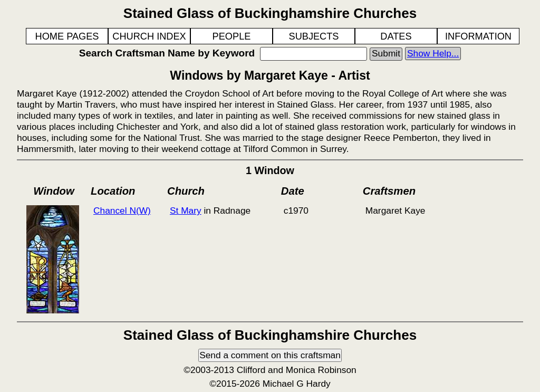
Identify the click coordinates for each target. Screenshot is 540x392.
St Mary (186, 211)
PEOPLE (232, 36)
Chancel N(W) (122, 211)
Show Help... (433, 53)
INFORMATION (478, 36)
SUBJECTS (314, 36)
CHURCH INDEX (149, 36)
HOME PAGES (67, 36)
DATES (396, 36)
